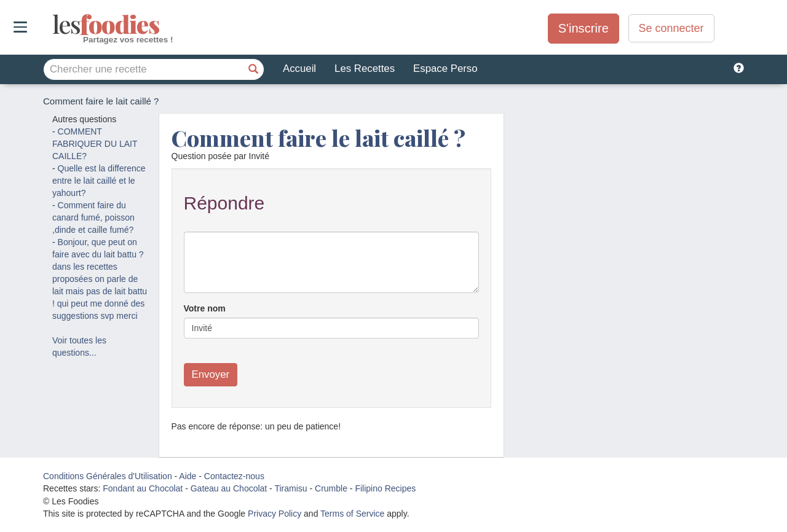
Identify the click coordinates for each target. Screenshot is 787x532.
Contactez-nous (234, 476)
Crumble (331, 488)
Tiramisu (291, 488)
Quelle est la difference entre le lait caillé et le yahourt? (99, 181)
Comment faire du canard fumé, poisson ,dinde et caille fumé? (93, 217)
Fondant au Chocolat (143, 488)
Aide (188, 476)
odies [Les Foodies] (54, 25)
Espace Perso (445, 68)
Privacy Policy (275, 514)
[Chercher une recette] (253, 69)
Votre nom (205, 308)
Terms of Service (352, 514)
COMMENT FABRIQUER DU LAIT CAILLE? (95, 144)
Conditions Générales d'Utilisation (108, 476)
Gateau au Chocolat (229, 488)
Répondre (224, 203)
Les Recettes (365, 68)
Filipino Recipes (385, 488)
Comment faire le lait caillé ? (318, 138)
